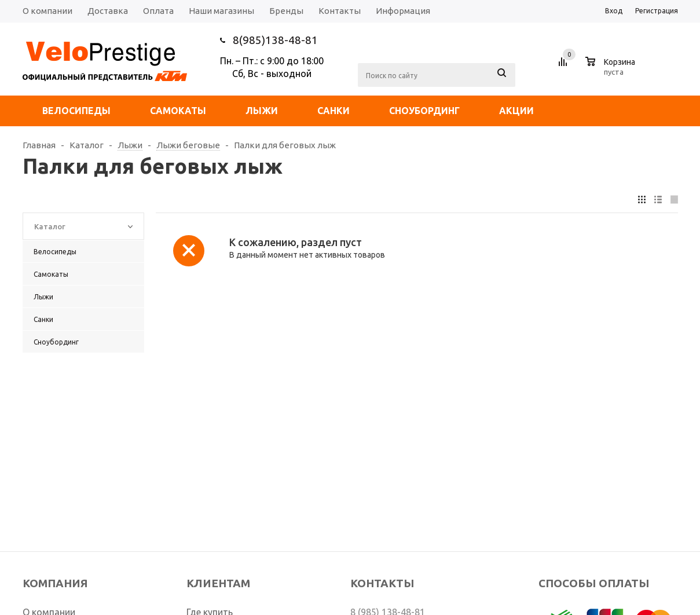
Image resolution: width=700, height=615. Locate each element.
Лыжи (262, 111)
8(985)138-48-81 (275, 40)
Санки (333, 111)
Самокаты (178, 111)
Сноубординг (424, 111)
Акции (516, 111)
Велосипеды (76, 111)
